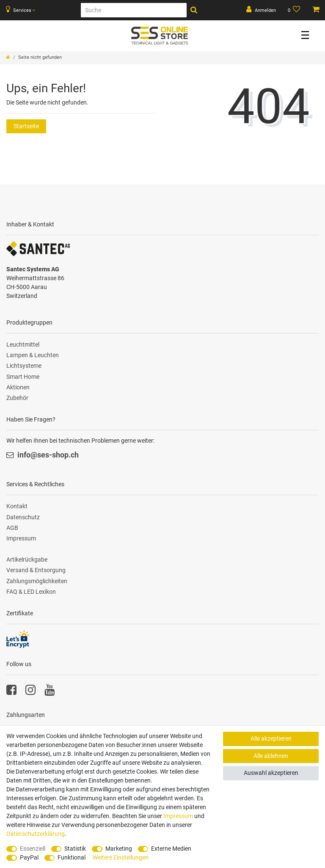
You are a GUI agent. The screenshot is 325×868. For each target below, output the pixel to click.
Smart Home (23, 377)
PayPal (29, 857)
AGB (12, 528)
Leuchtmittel (23, 344)
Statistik (75, 849)
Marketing (119, 849)
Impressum (21, 538)
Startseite (26, 126)
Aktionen (18, 387)
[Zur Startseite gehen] (8, 57)
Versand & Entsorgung (36, 570)
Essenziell (33, 849)
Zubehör (17, 398)
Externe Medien (171, 849)
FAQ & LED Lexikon (31, 592)
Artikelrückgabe (27, 559)
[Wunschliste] (294, 10)
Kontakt (17, 506)
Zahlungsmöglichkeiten (37, 581)
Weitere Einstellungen (121, 857)
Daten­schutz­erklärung (36, 834)
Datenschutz (23, 517)
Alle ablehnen (271, 756)
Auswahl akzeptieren (271, 773)
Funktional (72, 857)
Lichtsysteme (24, 366)
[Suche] (134, 10)
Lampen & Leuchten (33, 355)
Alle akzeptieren (271, 738)
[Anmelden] (261, 10)
